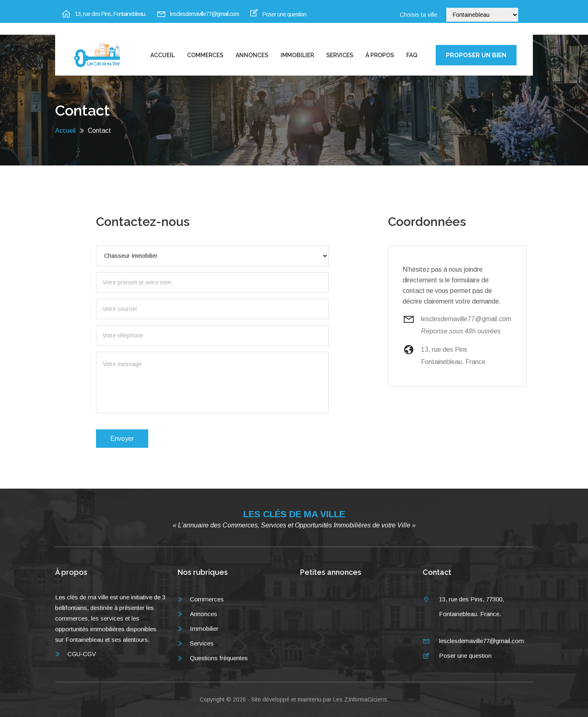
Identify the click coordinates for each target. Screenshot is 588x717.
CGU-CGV (82, 654)
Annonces (252, 55)
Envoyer (122, 439)
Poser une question (284, 14)
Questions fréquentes (219, 658)
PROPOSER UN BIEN (476, 55)
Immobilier (297, 55)
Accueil (163, 55)
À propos (380, 55)
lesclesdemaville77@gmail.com (204, 14)
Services (340, 55)
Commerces (205, 55)
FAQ (412, 55)
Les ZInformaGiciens (360, 699)
